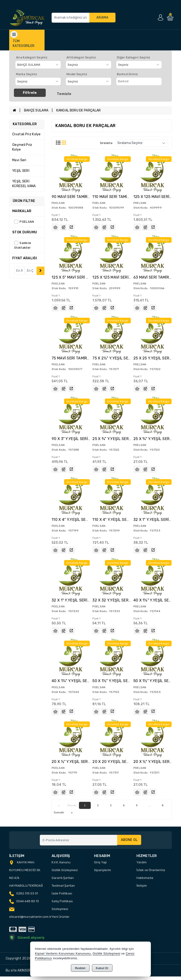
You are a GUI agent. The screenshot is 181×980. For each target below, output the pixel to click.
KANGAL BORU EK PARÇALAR (79, 110)
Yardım (142, 866)
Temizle (64, 94)
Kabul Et (102, 968)
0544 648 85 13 (28, 905)
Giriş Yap (100, 866)
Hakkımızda (145, 881)
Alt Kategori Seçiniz (81, 57)
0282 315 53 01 (27, 897)
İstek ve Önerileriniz (151, 874)
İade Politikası (62, 897)
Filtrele (30, 93)
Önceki (72, 809)
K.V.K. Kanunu (61, 866)
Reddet (80, 968)
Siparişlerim (103, 874)
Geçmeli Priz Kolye (22, 147)
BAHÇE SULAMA (36, 110)
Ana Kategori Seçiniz (32, 57)
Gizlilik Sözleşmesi (65, 874)
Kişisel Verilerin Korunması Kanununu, (63, 953)
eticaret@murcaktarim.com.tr (30, 920)
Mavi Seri (19, 160)
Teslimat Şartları (63, 889)
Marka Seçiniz (27, 74)
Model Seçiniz (77, 74)
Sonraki (59, 816)
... (150, 809)
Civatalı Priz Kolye (27, 134)
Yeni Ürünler (61, 920)
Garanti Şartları (63, 881)
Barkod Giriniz (127, 74)
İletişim (142, 889)
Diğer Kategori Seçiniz (134, 57)
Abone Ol (128, 844)
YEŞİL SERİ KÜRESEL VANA (24, 184)
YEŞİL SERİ (21, 171)
